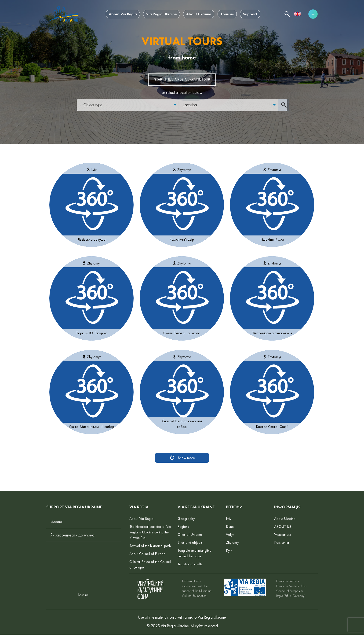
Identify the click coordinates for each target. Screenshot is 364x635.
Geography (186, 519)
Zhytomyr (233, 543)
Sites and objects (190, 543)
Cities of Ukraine (190, 535)
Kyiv (229, 551)
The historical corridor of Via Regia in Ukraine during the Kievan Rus (150, 532)
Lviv (229, 519)
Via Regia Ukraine (162, 14)
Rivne (230, 527)
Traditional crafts (190, 564)
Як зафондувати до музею (73, 535)
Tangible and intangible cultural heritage (195, 553)
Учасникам (282, 535)
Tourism (227, 14)
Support (250, 14)
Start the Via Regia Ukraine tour (182, 80)
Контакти (282, 543)
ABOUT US (283, 527)
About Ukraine (199, 14)
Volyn (230, 535)
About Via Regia (123, 14)
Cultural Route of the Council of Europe (150, 565)
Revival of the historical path (150, 546)
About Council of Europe (147, 554)
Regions (183, 527)
